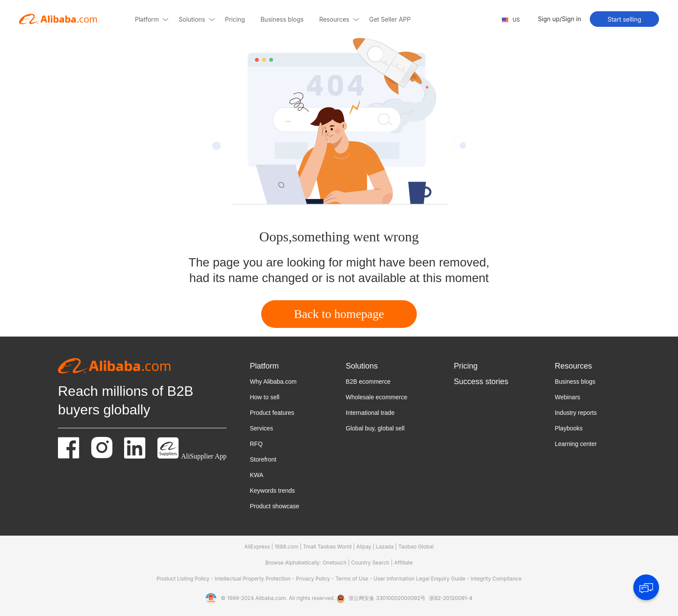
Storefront (263, 459)
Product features (272, 413)
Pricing (465, 366)
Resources (573, 366)
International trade (370, 413)
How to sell (265, 397)
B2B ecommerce (368, 382)
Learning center (576, 444)
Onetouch (334, 563)
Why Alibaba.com (273, 382)
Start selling (624, 19)
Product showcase (275, 506)
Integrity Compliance (496, 579)
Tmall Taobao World (327, 547)
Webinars (568, 397)
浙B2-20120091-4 (451, 598)
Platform (264, 366)
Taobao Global (416, 547)
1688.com (286, 547)
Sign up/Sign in (560, 19)
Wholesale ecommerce (377, 397)
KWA (257, 475)
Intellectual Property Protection (254, 579)
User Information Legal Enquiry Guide (419, 579)
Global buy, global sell (375, 428)
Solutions (362, 366)
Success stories (481, 382)
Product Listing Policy (184, 579)
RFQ (256, 444)
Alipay (364, 547)
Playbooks (569, 428)
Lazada (385, 547)
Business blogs (575, 382)
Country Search (370, 563)
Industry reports (576, 413)
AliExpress (257, 547)
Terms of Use (353, 579)
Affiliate (403, 563)
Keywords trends (272, 491)
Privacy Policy (314, 579)
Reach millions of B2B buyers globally (126, 400)
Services (262, 428)
